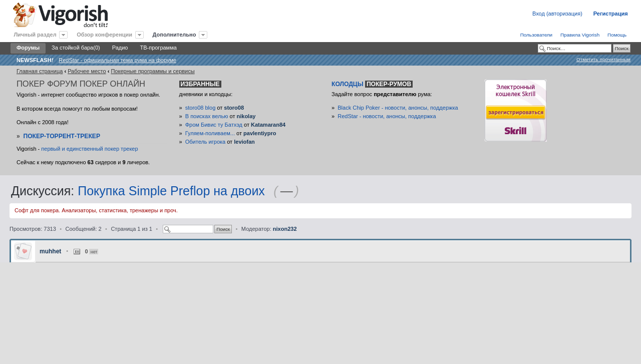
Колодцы (372, 84)
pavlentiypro (260, 133)
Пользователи (536, 35)
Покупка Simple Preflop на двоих (171, 191)
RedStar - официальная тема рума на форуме (117, 60)
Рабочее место (87, 71)
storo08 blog (201, 108)
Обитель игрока (205, 142)
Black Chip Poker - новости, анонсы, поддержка (398, 108)
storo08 (234, 108)
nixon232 (285, 229)
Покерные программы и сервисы (152, 71)
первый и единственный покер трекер (89, 149)
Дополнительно (175, 35)
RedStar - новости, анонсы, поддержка (387, 116)
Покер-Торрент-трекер (62, 136)
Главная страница (40, 71)
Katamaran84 (268, 125)
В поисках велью (207, 116)
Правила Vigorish (580, 35)
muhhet (50, 251)
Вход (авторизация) (557, 14)
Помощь (617, 35)
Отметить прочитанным (603, 59)
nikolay (246, 116)
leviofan (244, 142)
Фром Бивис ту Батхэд (214, 125)
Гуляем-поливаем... (210, 133)
